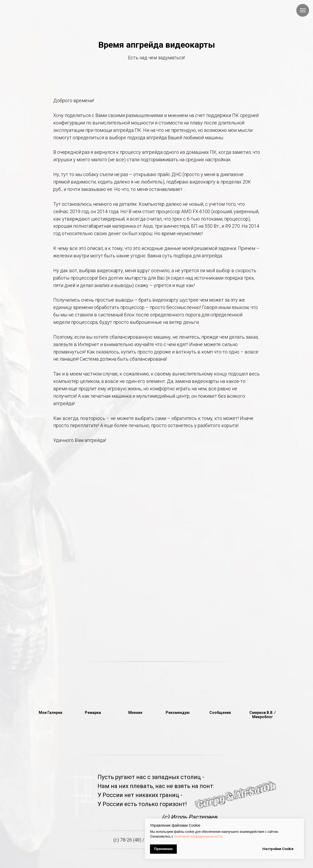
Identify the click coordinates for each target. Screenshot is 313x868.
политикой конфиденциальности (198, 836)
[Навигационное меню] (303, 10)
